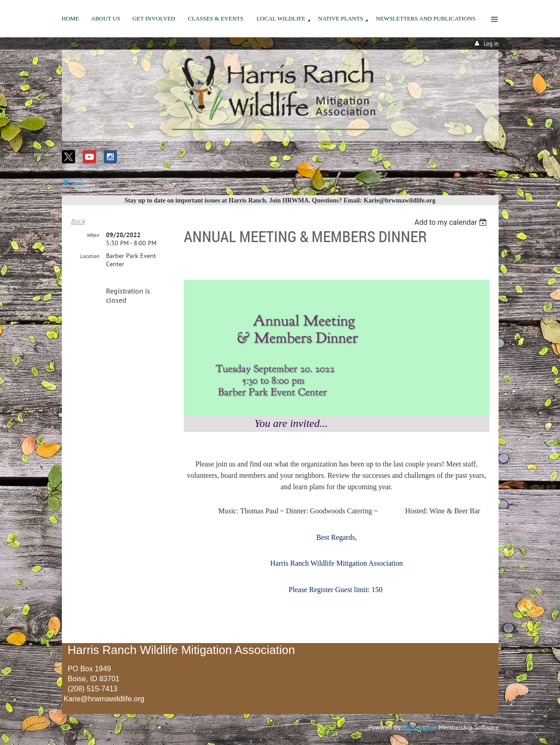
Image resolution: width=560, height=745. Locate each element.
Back (78, 221)
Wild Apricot (419, 727)
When (93, 235)
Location (90, 256)
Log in (491, 43)
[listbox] (452, 222)
